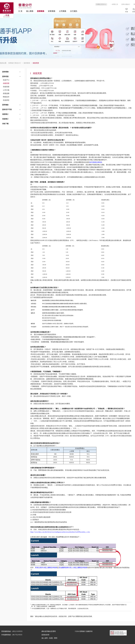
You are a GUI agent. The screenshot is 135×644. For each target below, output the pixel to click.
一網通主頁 (114, 4)
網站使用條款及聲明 (49, 631)
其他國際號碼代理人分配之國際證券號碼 (73, 568)
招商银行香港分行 (16, 63)
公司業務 (63, 11)
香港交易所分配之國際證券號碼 (46, 568)
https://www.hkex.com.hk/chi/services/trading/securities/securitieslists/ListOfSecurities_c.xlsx (60, 532)
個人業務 (30, 11)
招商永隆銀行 (126, 4)
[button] (12, 72)
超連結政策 (45, 635)
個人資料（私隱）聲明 (49, 638)
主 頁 (20, 11)
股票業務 (41, 11)
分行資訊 (74, 11)
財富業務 (52, 11)
